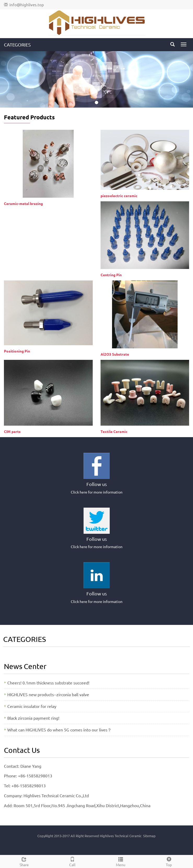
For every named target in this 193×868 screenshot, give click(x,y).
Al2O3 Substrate (115, 354)
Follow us (97, 484)
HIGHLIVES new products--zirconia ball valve (48, 694)
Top (169, 861)
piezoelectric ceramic (119, 196)
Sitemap (149, 836)
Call (72, 861)
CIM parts (12, 431)
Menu (121, 861)
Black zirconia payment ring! (33, 718)
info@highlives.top (27, 5)
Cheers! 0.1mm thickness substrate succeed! (48, 683)
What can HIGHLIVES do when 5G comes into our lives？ (59, 730)
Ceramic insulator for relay (32, 706)
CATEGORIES (17, 45)
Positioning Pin (17, 351)
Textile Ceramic (114, 431)
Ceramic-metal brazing (23, 203)
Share (24, 861)
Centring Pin (111, 275)
